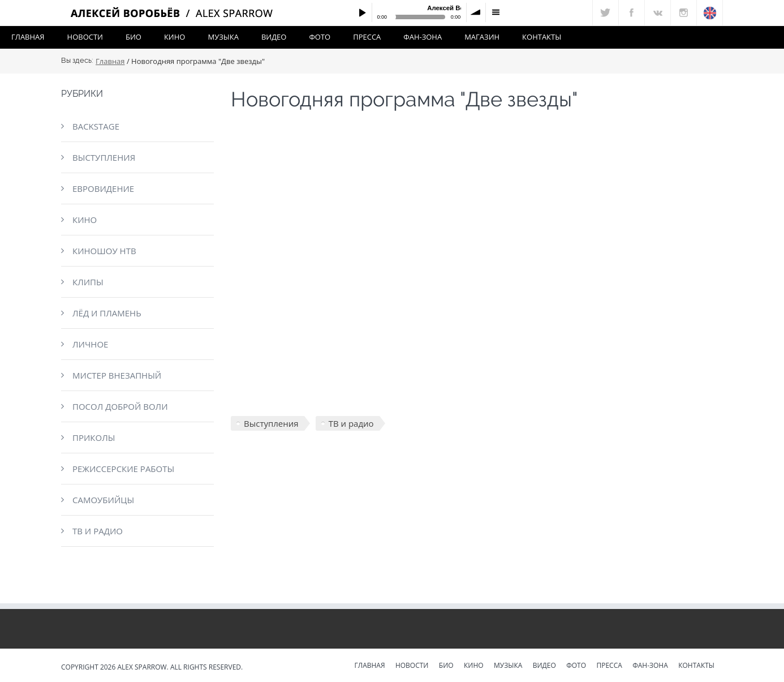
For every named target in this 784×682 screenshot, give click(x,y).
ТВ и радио (98, 531)
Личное (90, 344)
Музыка (223, 37)
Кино (175, 37)
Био (133, 37)
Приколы (94, 437)
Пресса (367, 37)
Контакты (542, 37)
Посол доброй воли (120, 406)
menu (496, 12)
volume (476, 12)
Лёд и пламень (107, 313)
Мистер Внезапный (117, 375)
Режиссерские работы (123, 469)
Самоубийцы (103, 500)
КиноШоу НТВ (104, 251)
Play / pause (362, 12)
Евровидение (103, 188)
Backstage (96, 126)
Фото (320, 37)
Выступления (104, 157)
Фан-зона (423, 37)
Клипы (88, 282)
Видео (274, 37)
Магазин (482, 37)
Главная (28, 37)
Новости (85, 37)
